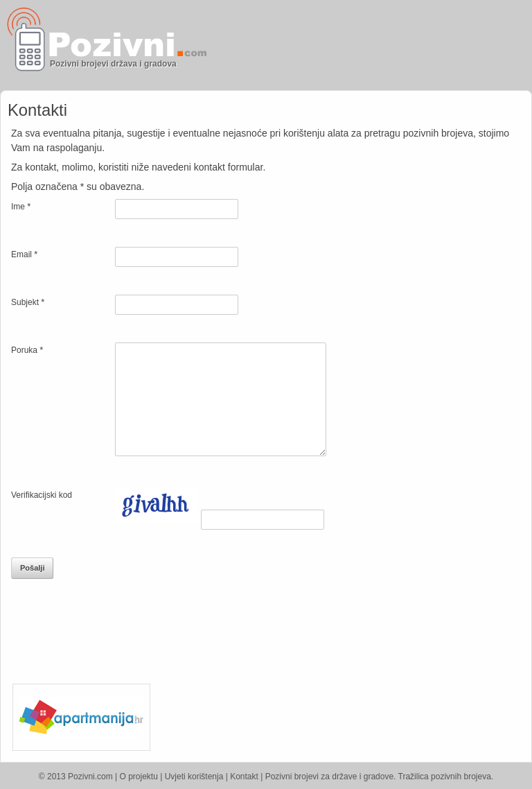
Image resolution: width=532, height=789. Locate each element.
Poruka (27, 350)
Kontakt (244, 777)
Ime (21, 206)
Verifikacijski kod (42, 495)
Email (24, 254)
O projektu (139, 777)
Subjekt (28, 302)
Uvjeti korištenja (194, 777)
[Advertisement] (369, 45)
